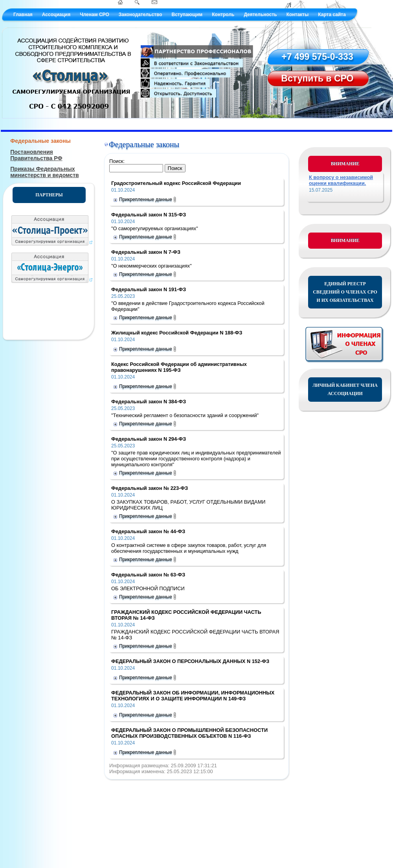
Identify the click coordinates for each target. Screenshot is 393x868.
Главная (23, 15)
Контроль (223, 15)
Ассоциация (56, 15)
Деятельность (260, 15)
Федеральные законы (40, 141)
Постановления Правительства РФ (36, 155)
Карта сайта (332, 15)
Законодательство (140, 15)
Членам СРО (95, 15)
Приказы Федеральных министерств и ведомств (45, 172)
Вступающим (187, 15)
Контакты (298, 15)
